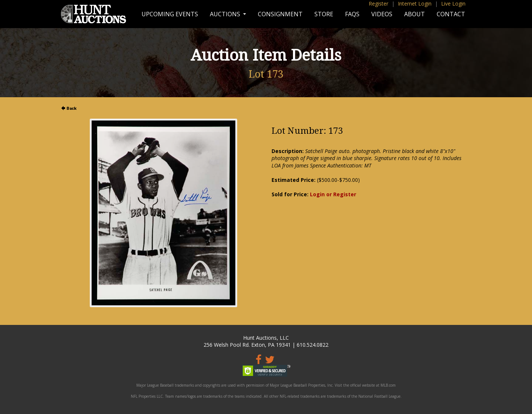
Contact (451, 14)
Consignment (280, 14)
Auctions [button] (226, 14)
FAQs (352, 14)
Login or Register (333, 194)
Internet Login (415, 4)
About (415, 14)
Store (324, 14)
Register (378, 4)
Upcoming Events (170, 14)
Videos (382, 14)
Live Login (453, 4)
